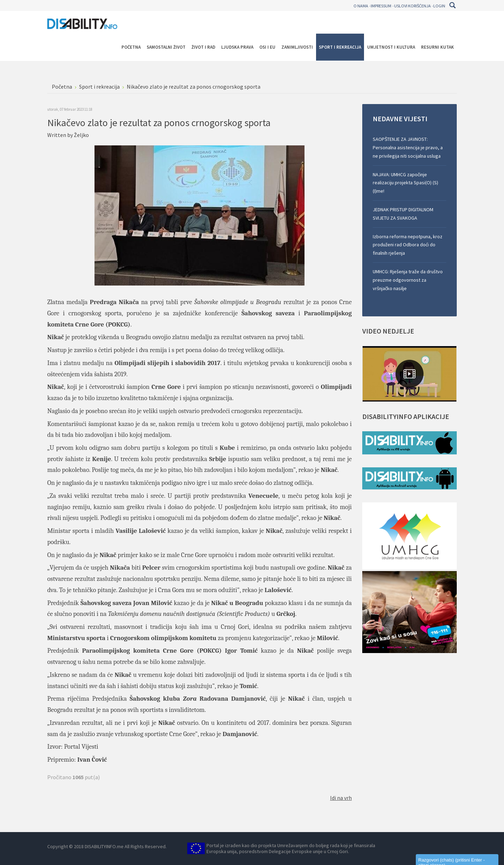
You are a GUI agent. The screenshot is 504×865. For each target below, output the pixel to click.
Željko (81, 135)
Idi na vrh (341, 798)
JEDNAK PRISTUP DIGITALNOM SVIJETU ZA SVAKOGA (403, 214)
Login (439, 6)
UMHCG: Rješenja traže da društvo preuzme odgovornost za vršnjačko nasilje (408, 280)
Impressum (381, 6)
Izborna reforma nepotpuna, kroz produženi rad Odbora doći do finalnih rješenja (408, 245)
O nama (361, 6)
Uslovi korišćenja (412, 6)
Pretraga (452, 5)
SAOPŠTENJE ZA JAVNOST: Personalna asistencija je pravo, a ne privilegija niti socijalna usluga (408, 147)
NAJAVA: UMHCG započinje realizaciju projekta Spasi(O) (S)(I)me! (405, 183)
